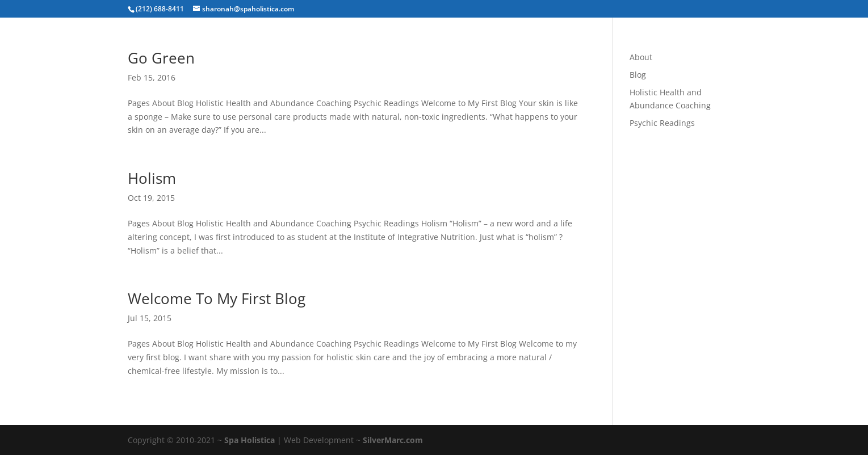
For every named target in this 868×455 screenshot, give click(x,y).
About (641, 57)
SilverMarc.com (393, 440)
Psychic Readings (662, 123)
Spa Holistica (250, 440)
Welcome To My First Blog (217, 298)
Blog (638, 75)
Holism (152, 178)
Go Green (161, 58)
